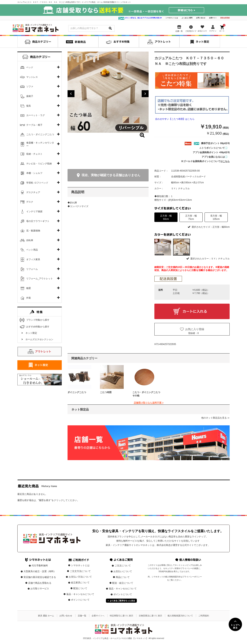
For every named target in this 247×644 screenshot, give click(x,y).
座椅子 (30, 96)
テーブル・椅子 (34, 125)
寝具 (29, 106)
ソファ (30, 87)
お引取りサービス (40, 589)
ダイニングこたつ (77, 392)
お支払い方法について (80, 577)
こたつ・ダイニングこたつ (40, 134)
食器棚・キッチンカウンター (40, 144)
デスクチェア (33, 192)
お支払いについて (123, 571)
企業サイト (213, 18)
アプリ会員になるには (215, 157)
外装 (29, 298)
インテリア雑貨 (34, 212)
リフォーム (32, 269)
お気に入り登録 (195, 329)
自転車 (30, 240)
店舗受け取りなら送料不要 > (149, 403)
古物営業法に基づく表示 (150, 616)
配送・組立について (123, 583)
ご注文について (123, 566)
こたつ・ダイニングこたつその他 (146, 394)
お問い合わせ (201, 18)
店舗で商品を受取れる (40, 583)
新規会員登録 (225, 18)
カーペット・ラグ (36, 115)
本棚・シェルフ (34, 173)
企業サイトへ (98, 616)
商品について (123, 577)
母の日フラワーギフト (38, 221)
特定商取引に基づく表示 (121, 616)
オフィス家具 (33, 259)
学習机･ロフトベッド (37, 183)
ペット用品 (32, 250)
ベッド (30, 67)
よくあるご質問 (187, 18)
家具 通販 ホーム (46, 616)
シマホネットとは (172, 18)
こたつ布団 (106, 392)
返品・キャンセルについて (80, 594)
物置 (29, 288)
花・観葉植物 (33, 231)
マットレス (32, 77)
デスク (30, 202)
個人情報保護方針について (180, 616)
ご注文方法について (80, 571)
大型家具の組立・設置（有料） (40, 571)
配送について (80, 588)
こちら (226, 161)
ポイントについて (80, 600)
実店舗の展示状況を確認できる (40, 577)
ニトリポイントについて (214, 148)
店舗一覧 (82, 616)
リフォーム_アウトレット (40, 279)
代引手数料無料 (40, 566)
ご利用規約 (204, 616)
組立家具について (80, 583)
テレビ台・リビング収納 (39, 164)
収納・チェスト (34, 154)
